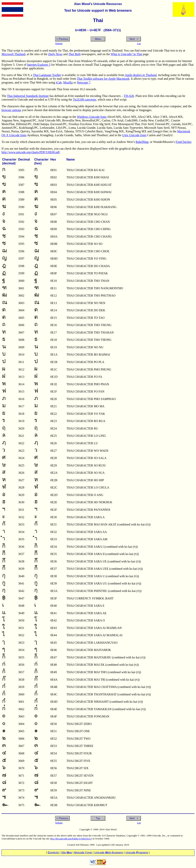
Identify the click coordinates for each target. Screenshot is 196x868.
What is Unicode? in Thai (126, 54)
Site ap (67, 852)
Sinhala (59, 43)
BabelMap (142, 142)
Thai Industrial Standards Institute (28, 96)
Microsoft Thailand (13, 54)
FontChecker (183, 142)
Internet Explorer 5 (39, 65)
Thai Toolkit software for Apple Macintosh (103, 79)
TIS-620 (129, 96)
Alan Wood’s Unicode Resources (98, 4)
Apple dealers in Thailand (141, 75)
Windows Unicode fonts (92, 117)
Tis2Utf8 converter (85, 100)
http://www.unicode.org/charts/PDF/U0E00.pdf (31, 152)
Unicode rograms (137, 852)
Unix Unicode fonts (134, 135)
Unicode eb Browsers (109, 852)
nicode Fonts (83, 852)
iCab (59, 82)
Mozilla (68, 82)
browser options (11, 110)
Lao (139, 43)
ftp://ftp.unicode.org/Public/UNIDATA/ (71, 839)
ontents (53, 852)
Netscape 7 (84, 82)
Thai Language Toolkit (47, 75)
